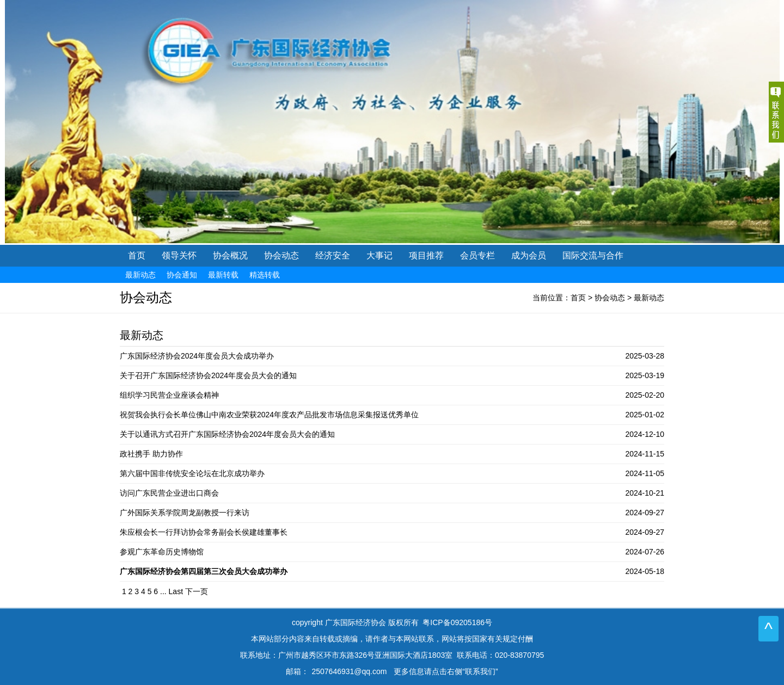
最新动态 (649, 298)
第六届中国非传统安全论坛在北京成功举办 (192, 473)
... (163, 591)
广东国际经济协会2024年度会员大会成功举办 (197, 356)
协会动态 (610, 298)
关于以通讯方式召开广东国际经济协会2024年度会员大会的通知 (227, 434)
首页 (137, 255)
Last (176, 591)
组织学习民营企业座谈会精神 (169, 395)
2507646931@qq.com (349, 671)
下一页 (197, 591)
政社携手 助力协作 (151, 454)
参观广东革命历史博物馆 (162, 552)
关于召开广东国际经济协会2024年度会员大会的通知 (208, 375)
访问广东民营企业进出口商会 (169, 493)
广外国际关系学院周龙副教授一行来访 (185, 513)
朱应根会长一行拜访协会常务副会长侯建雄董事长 (204, 532)
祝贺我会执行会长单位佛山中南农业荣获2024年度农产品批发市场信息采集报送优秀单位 (269, 415)
